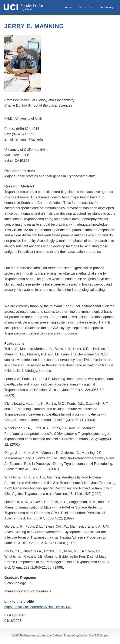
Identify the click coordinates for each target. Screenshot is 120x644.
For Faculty (107, 7)
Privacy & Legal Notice (76, 635)
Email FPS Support (98, 635)
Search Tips (86, 7)
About (69, 7)
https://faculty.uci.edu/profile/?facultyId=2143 (38, 607)
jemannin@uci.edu (29, 139)
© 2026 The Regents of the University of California (37, 635)
